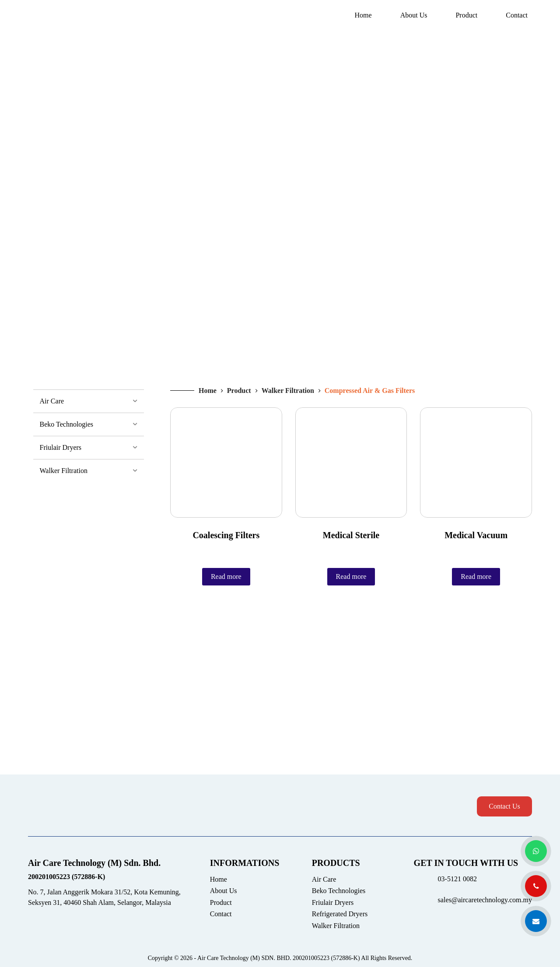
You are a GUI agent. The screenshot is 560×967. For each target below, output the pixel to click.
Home (363, 15)
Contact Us (504, 806)
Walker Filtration (336, 926)
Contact (517, 15)
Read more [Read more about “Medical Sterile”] (351, 576)
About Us (414, 15)
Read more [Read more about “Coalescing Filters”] (226, 576)
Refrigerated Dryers (340, 914)
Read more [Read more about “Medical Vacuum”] (476, 576)
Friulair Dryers (333, 902)
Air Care (324, 879)
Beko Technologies (339, 891)
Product (466, 15)
